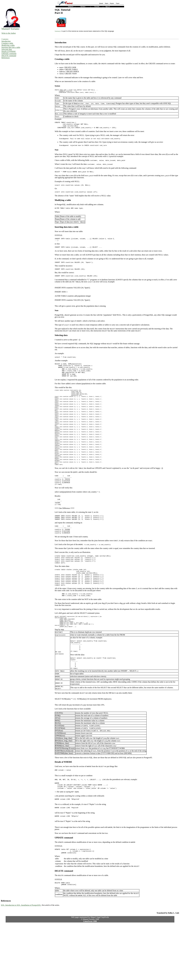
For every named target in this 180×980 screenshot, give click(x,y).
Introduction (6, 41)
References (6, 58)
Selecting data (7, 49)
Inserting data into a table (11, 47)
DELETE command (9, 56)
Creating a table (7, 43)
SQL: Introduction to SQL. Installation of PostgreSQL (21, 961)
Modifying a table (8, 45)
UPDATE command (9, 54)
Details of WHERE (9, 52)
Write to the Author (9, 33)
